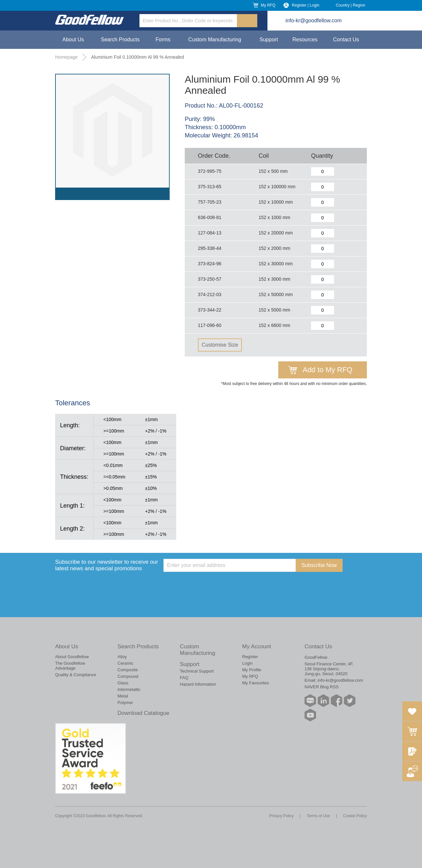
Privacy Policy (281, 816)
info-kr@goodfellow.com (314, 20)
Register (250, 657)
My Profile (252, 670)
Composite (128, 670)
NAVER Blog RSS (322, 687)
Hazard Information (198, 684)
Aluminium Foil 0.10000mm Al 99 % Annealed (137, 57)
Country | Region (350, 5)
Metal (123, 696)
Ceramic (125, 663)
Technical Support (197, 671)
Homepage (66, 57)
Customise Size (220, 345)
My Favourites (256, 683)
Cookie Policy (355, 816)
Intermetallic (129, 689)
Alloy (122, 657)
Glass (123, 683)
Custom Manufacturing (215, 40)
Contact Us (346, 40)
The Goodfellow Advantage (70, 666)
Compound (128, 676)
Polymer (125, 703)
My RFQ (268, 5)
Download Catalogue (143, 713)
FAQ (184, 678)
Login (247, 663)
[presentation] (213, 585)
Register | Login (306, 5)
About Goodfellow (72, 657)
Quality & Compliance (76, 675)
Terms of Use (318, 816)
